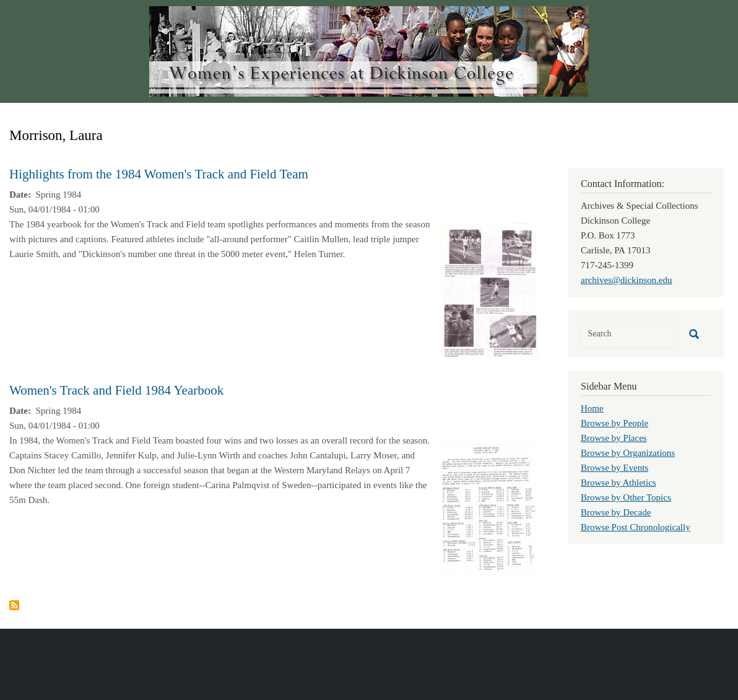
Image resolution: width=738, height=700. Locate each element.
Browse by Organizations (628, 453)
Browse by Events (614, 468)
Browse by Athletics (619, 483)
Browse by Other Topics (626, 497)
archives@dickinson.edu (627, 280)
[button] (488, 290)
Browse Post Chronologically (636, 527)
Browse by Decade (616, 512)
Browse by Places (614, 438)
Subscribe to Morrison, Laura (14, 605)
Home (592, 408)
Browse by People (614, 423)
